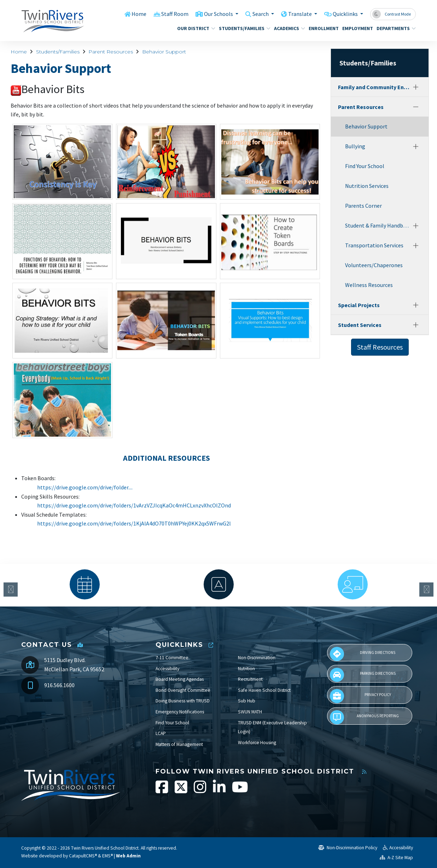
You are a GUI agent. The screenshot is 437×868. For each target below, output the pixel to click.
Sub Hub (247, 701)
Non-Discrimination (257, 658)
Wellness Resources (369, 285)
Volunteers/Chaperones (374, 265)
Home (129, 14)
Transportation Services (374, 245)
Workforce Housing (257, 743)
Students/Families (242, 28)
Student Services (360, 325)
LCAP (161, 733)
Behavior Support (164, 52)
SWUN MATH (250, 712)
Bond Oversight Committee (183, 690)
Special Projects (359, 305)
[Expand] (416, 87)
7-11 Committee (172, 658)
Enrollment (322, 28)
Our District (194, 28)
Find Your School (365, 166)
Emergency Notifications (180, 712)
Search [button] (256, 14)
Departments (394, 28)
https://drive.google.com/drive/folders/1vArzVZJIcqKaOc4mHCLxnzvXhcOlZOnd (134, 505)
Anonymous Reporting (364, 717)
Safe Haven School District (264, 690)
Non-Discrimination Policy (348, 848)
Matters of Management (179, 744)
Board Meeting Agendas (180, 679)
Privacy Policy (360, 696)
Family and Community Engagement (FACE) (374, 87)
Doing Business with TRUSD (183, 701)
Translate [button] (297, 14)
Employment (356, 28)
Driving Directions (363, 654)
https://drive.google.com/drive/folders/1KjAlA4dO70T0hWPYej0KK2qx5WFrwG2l (134, 523)
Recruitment (250, 679)
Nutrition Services (367, 186)
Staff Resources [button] (380, 347)
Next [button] (426, 590)
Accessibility (167, 669)
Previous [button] (11, 590)
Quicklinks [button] (344, 14)
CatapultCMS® (83, 856)
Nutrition (246, 669)
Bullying (355, 146)
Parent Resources (111, 52)
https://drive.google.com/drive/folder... (84, 487)
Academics (288, 28)
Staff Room (166, 14)
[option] (85, 584)
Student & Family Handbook (378, 225)
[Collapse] (416, 107)
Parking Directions (363, 675)
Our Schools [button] (211, 14)
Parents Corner (363, 206)
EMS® (107, 856)
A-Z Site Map (396, 858)
